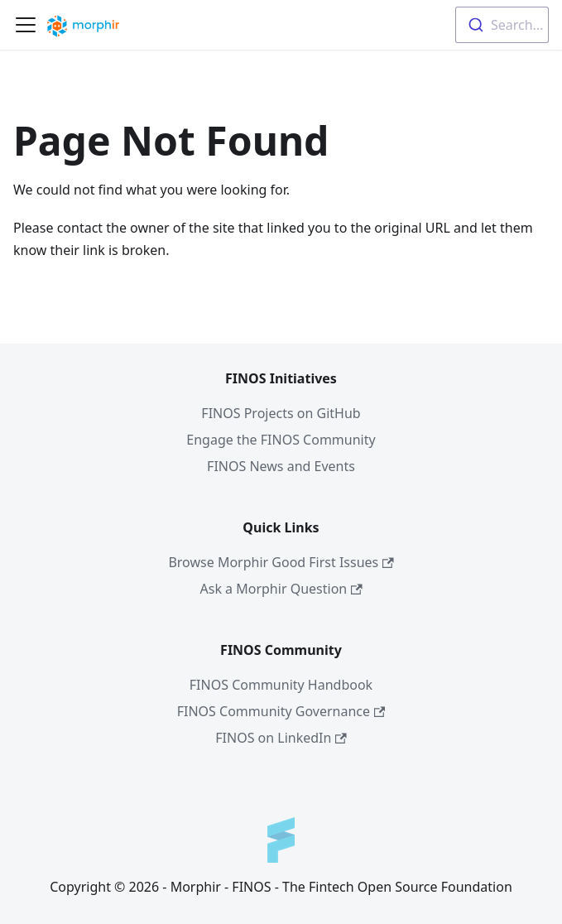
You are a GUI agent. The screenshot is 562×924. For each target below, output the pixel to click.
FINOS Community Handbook (281, 685)
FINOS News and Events (281, 466)
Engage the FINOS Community (281, 440)
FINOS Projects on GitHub (281, 413)
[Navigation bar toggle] (26, 25)
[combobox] (502, 25)
